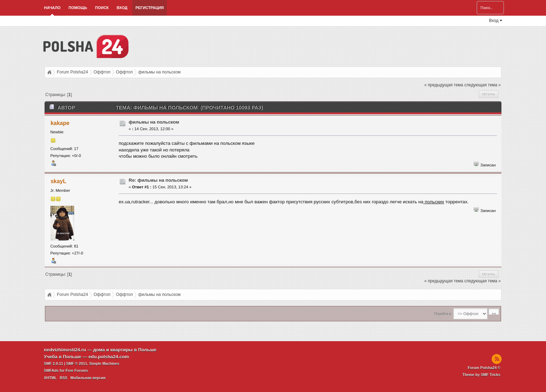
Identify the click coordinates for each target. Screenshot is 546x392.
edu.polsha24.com (109, 357)
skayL (58, 181)
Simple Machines (104, 363)
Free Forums (77, 370)
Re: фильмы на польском (158, 180)
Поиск (102, 8)
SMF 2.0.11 (53, 363)
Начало (52, 8)
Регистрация (150, 8)
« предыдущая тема (444, 85)
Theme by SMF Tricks (481, 375)
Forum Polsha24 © (484, 368)
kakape (60, 123)
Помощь (78, 8)
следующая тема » (482, 85)
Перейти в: (443, 314)
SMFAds (51, 370)
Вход (122, 8)
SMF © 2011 (77, 363)
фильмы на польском (154, 122)
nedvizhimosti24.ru (65, 350)
